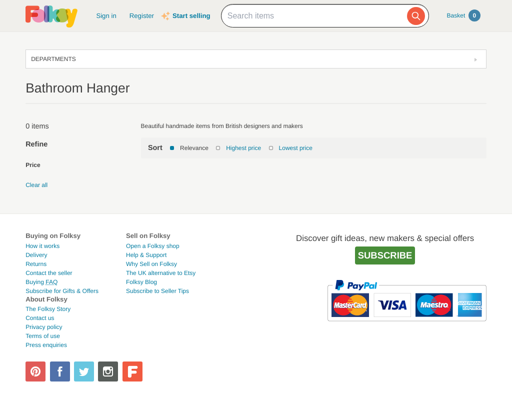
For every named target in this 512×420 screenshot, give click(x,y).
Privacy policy (44, 327)
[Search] (416, 16)
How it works (42, 246)
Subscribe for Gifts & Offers (62, 291)
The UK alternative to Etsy (161, 273)
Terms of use (43, 336)
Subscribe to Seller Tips (157, 291)
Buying (41, 282)
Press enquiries (46, 345)
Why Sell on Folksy (151, 264)
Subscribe (385, 255)
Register (142, 16)
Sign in (106, 16)
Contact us (40, 318)
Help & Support (146, 255)
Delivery (36, 255)
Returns (36, 264)
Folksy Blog (141, 282)
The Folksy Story (48, 309)
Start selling (191, 16)
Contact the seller (49, 273)
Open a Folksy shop (153, 246)
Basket (464, 15)
